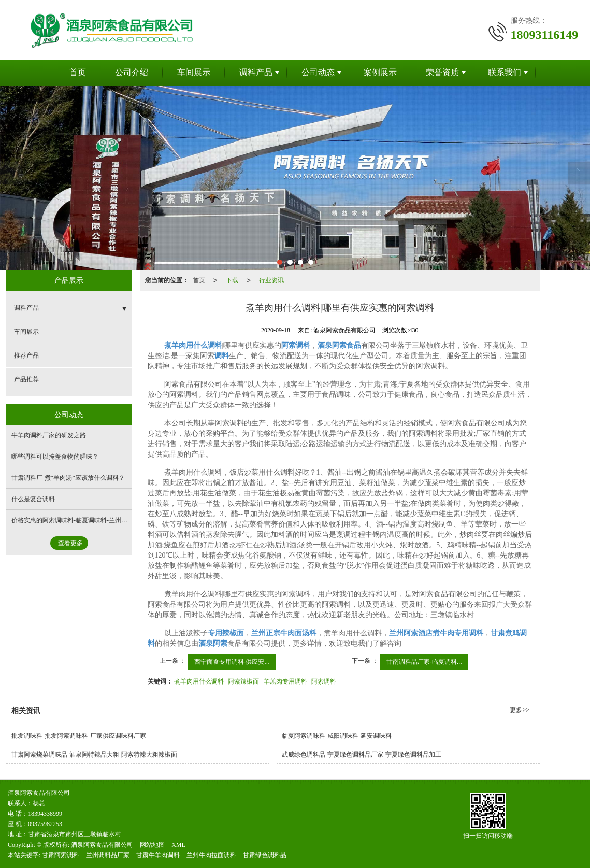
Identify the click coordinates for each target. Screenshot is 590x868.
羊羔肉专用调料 (285, 681)
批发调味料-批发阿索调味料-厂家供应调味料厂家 (79, 736)
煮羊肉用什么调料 (199, 681)
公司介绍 (132, 72)
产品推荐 (26, 379)
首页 (78, 72)
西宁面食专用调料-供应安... (232, 662)
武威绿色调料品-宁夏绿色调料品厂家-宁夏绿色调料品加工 (362, 755)
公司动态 (318, 72)
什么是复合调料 (33, 499)
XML (178, 845)
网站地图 (152, 845)
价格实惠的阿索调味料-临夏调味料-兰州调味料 (76, 520)
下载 (232, 280)
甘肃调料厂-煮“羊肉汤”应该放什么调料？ (68, 478)
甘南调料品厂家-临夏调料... (424, 662)
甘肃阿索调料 (61, 855)
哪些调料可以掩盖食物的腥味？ (55, 457)
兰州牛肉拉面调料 (211, 855)
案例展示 (380, 72)
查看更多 (70, 543)
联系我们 (505, 72)
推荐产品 (26, 355)
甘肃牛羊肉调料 (158, 855)
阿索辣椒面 (243, 681)
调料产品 (256, 72)
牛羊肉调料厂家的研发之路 (49, 435)
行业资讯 (271, 280)
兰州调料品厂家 (108, 855)
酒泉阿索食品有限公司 (102, 845)
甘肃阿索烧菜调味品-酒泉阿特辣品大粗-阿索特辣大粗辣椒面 (94, 755)
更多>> (520, 710)
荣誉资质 (442, 72)
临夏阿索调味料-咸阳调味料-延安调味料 (337, 736)
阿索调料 (324, 681)
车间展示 (194, 72)
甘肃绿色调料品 (265, 855)
